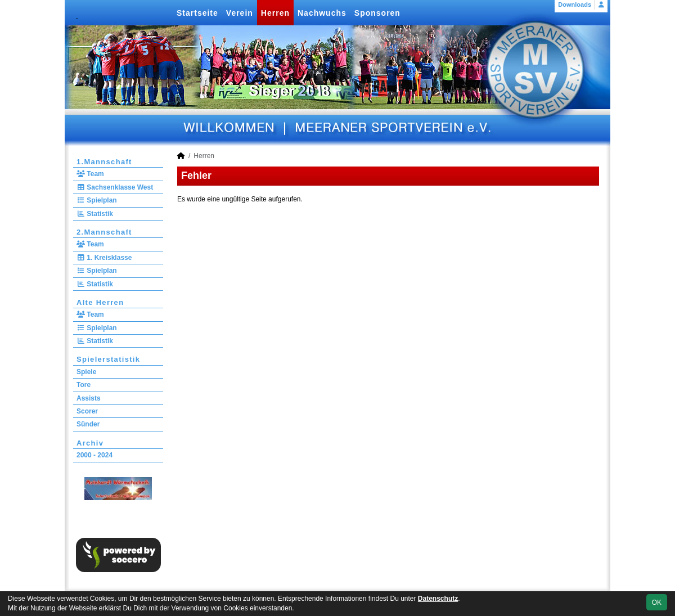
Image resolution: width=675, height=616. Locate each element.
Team (90, 174)
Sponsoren (377, 13)
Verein (240, 13)
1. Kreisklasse (104, 258)
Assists (89, 398)
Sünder (88, 424)
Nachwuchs (322, 13)
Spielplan (97, 200)
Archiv (90, 443)
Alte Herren (100, 302)
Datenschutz (438, 599)
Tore (84, 385)
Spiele (86, 372)
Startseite (197, 13)
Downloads (575, 5)
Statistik (95, 214)
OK (657, 602)
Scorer (87, 411)
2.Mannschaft (104, 232)
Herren (275, 13)
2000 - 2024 (94, 455)
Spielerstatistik (108, 359)
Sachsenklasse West (115, 187)
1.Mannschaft (104, 162)
